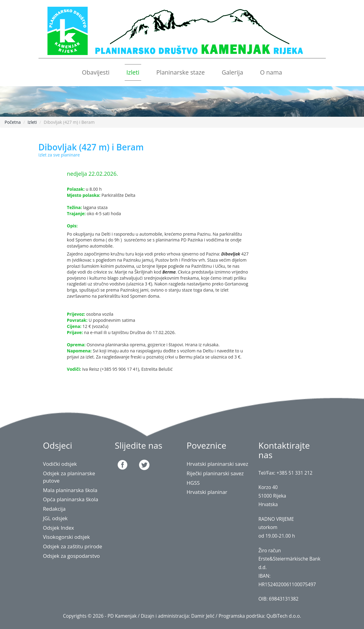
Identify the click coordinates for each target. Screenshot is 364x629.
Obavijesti (96, 72)
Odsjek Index (59, 528)
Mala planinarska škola (70, 490)
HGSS (193, 483)
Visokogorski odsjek (67, 537)
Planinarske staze (180, 72)
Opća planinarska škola (71, 499)
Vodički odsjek (60, 464)
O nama (271, 72)
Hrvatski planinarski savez (218, 464)
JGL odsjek (55, 518)
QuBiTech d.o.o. (284, 616)
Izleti (133, 72)
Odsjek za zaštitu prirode (73, 546)
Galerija (232, 72)
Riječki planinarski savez (215, 473)
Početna (13, 122)
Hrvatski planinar (207, 492)
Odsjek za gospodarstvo (72, 556)
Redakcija (54, 509)
